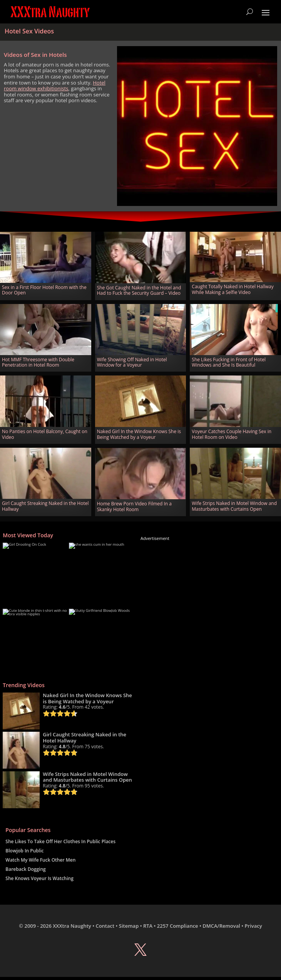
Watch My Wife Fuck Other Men (40, 860)
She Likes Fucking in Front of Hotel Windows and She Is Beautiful (229, 362)
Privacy (253, 926)
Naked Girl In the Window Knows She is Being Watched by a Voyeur (139, 434)
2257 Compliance (178, 926)
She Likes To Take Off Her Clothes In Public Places (60, 841)
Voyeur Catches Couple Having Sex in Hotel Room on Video (232, 434)
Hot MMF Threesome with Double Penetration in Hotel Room (38, 362)
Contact (105, 926)
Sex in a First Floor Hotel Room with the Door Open (44, 290)
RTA (148, 926)
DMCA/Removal (221, 926)
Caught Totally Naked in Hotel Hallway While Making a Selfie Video (232, 289)
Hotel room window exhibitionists (55, 86)
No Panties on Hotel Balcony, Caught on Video (45, 434)
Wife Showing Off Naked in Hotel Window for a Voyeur (132, 362)
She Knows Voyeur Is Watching (39, 878)
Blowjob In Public (24, 851)
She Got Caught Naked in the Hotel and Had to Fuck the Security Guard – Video (139, 290)
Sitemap (129, 926)
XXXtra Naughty (72, 926)
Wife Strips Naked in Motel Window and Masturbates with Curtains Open (234, 506)
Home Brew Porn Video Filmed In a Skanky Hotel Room (134, 506)
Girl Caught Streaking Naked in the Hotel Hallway (45, 506)
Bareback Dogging (25, 869)
